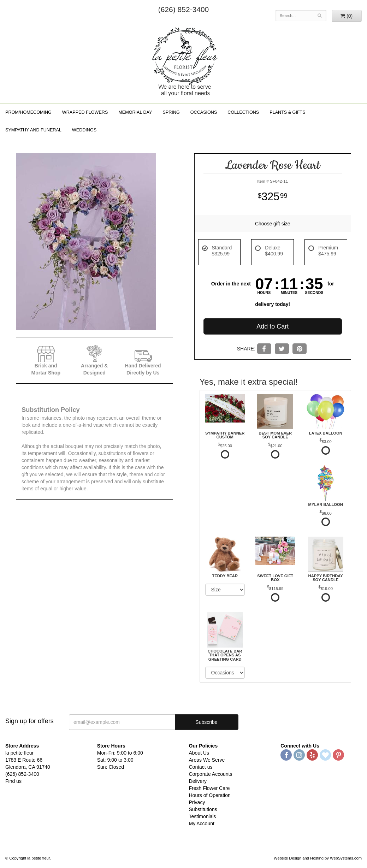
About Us (199, 753)
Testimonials (203, 816)
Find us (13, 781)
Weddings (84, 130)
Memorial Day (135, 112)
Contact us (201, 767)
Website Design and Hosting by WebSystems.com (318, 858)
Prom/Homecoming (28, 112)
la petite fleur (184, 61)
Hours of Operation (210, 795)
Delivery (198, 781)
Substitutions (203, 809)
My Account (202, 823)
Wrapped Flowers (85, 112)
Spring (171, 112)
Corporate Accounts (211, 774)
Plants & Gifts (287, 112)
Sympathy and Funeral (33, 130)
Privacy (197, 802)
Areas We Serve (207, 760)
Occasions (204, 112)
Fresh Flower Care (209, 788)
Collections (243, 112)
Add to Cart (273, 326)
